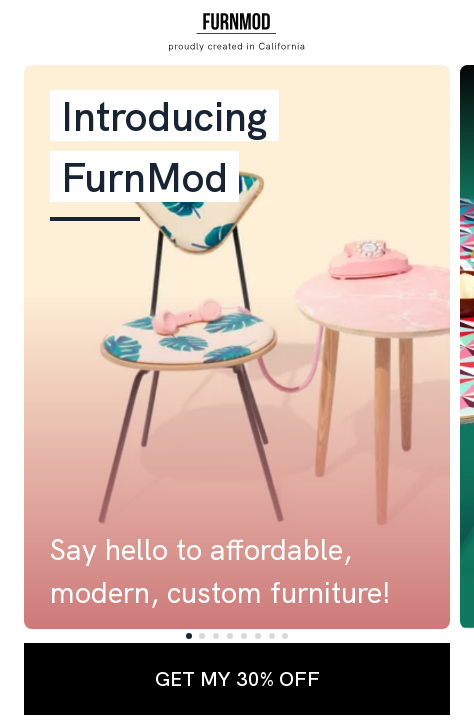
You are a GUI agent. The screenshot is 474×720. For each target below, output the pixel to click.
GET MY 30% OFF (237, 678)
